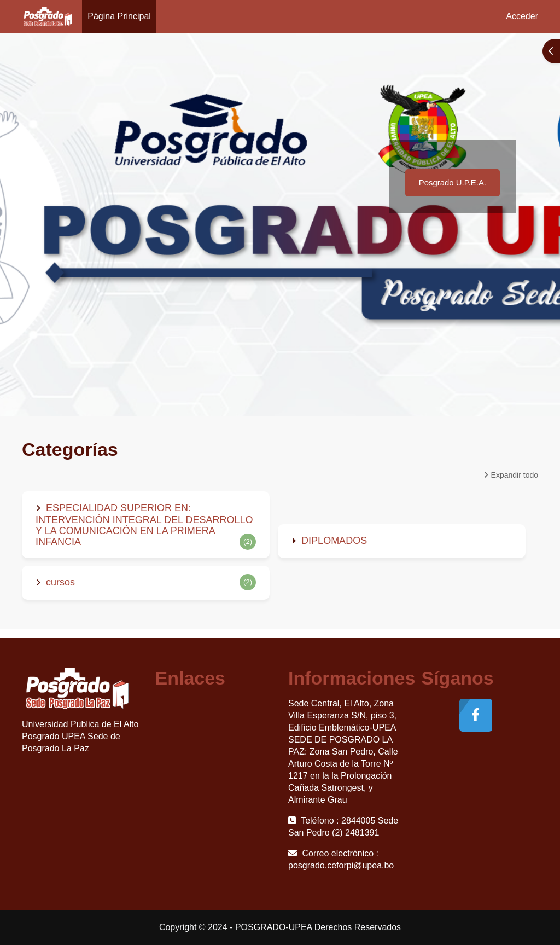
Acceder (522, 16)
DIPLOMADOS (334, 541)
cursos (60, 582)
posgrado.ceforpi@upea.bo (341, 865)
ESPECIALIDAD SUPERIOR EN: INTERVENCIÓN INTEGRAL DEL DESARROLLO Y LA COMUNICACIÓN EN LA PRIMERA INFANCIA (144, 525)
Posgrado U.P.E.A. (453, 182)
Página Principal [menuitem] (119, 16)
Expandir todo (515, 475)
